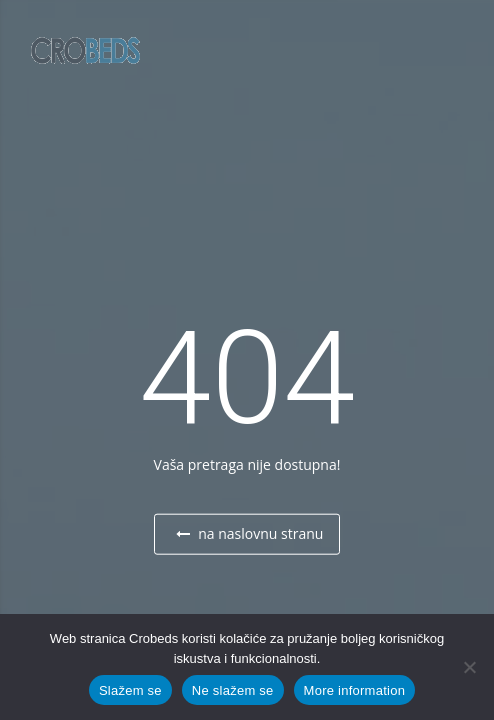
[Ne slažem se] (469, 667)
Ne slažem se (233, 690)
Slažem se (130, 690)
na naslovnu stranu (250, 533)
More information (355, 690)
